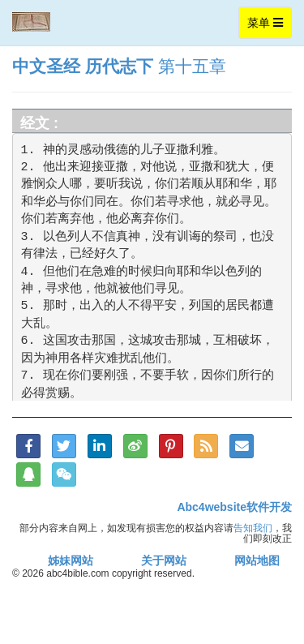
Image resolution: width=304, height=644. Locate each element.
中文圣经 (46, 66)
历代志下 (119, 66)
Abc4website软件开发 (234, 507)
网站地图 (257, 560)
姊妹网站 (71, 560)
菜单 (269, 26)
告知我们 (253, 528)
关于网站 (164, 560)
